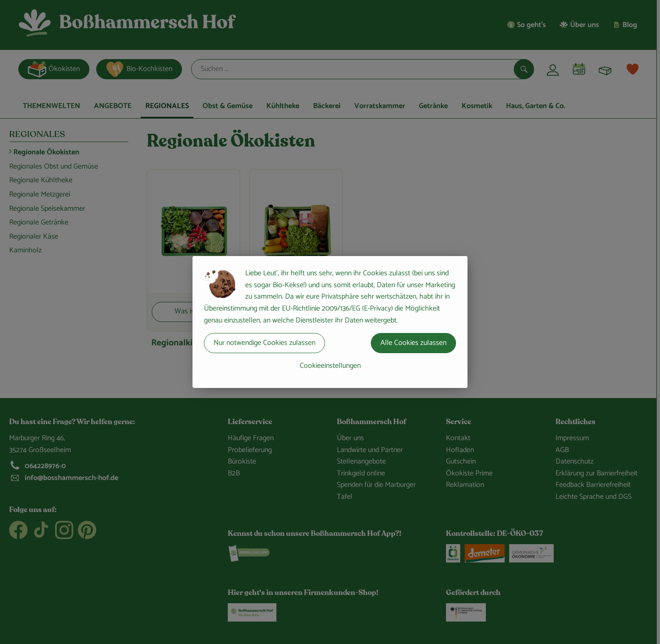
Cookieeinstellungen (330, 366)
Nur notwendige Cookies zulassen (264, 343)
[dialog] (330, 322)
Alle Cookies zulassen (413, 343)
